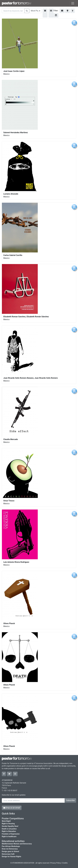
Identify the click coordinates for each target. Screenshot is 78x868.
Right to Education (9, 831)
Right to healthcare (9, 837)
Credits (65, 863)
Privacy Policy (56, 863)
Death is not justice (9, 829)
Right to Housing (8, 824)
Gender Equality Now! (10, 826)
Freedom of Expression (11, 834)
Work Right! (6, 821)
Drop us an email (12, 808)
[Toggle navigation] (73, 3)
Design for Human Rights (11, 857)
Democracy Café (8, 854)
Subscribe (70, 800)
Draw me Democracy (10, 849)
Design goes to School (10, 851)
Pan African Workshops (11, 846)
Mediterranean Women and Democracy (17, 844)
